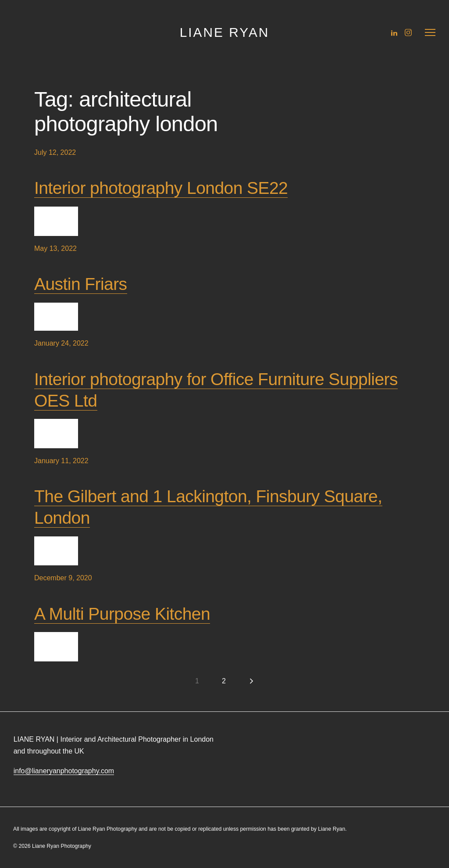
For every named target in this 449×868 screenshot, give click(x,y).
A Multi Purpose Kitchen (122, 614)
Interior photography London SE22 (161, 188)
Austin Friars (81, 284)
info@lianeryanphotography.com (64, 771)
